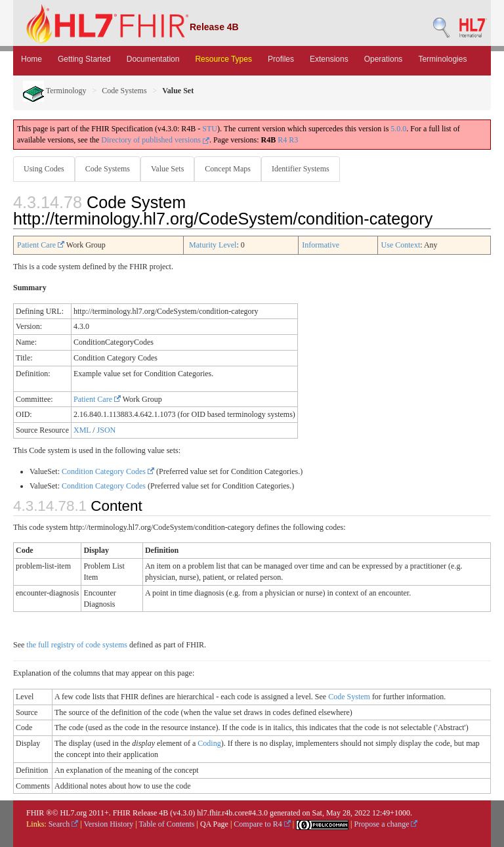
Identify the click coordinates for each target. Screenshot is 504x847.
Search (64, 824)
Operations (384, 59)
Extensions (329, 59)
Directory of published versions (155, 140)
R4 (282, 140)
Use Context (401, 245)
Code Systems (124, 91)
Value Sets (167, 169)
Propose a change (386, 824)
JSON (107, 430)
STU (210, 129)
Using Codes (44, 169)
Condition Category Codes (108, 471)
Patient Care (41, 245)
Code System (349, 697)
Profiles (281, 59)
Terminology (55, 91)
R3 (293, 140)
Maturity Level (213, 245)
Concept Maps (228, 169)
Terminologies (442, 59)
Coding (209, 743)
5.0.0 (398, 129)
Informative (321, 245)
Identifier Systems (301, 169)
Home (31, 59)
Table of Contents (166, 824)
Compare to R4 (262, 824)
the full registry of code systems (77, 645)
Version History (109, 824)
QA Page (214, 824)
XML (82, 430)
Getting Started (84, 59)
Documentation (153, 59)
